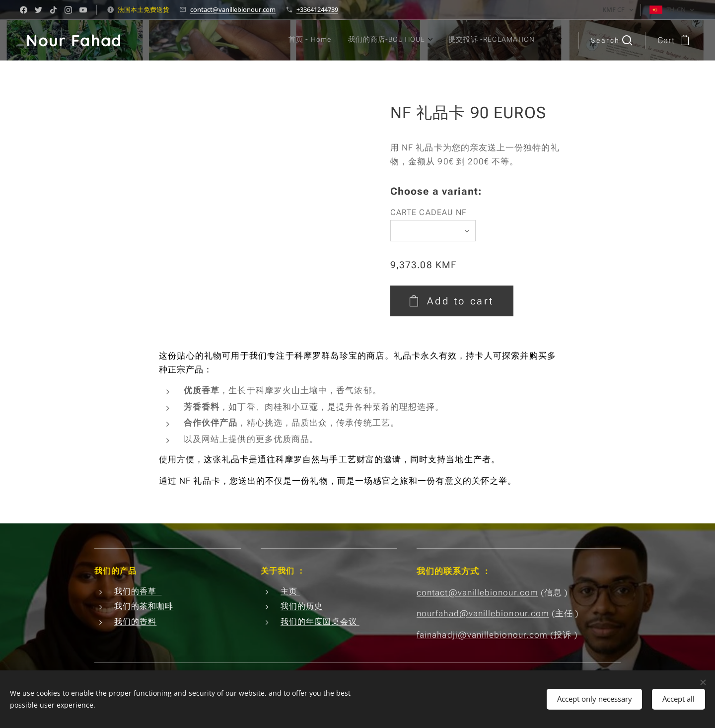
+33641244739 (317, 9)
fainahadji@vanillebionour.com (482, 635)
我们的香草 (138, 591)
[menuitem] (449, 40)
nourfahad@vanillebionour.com (483, 613)
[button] (611, 40)
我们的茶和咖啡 (144, 607)
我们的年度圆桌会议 (320, 621)
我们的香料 (135, 621)
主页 (290, 591)
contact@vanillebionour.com (233, 9)
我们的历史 (302, 607)
